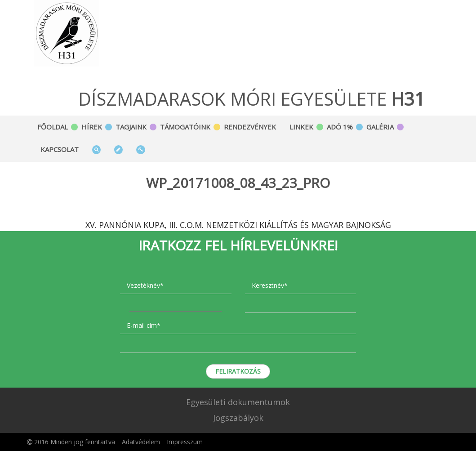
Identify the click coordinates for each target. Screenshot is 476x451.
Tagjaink (131, 127)
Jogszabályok (238, 418)
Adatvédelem (141, 442)
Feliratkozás (238, 371)
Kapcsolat (60, 149)
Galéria (380, 127)
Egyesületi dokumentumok (238, 402)
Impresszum (185, 442)
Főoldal (53, 127)
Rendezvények (250, 127)
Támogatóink (185, 127)
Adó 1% (340, 127)
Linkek (301, 127)
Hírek (92, 127)
